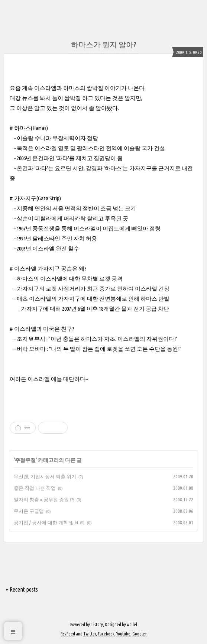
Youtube (123, 634)
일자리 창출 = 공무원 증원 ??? (44, 499)
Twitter (90, 634)
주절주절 (25, 460)
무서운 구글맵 (29, 511)
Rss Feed (68, 634)
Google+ (140, 634)
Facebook (106, 634)
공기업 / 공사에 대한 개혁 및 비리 (49, 522)
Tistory (97, 624)
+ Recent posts (22, 589)
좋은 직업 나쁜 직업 (35, 488)
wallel (132, 624)
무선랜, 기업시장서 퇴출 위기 (45, 476)
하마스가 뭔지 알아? (103, 44)
